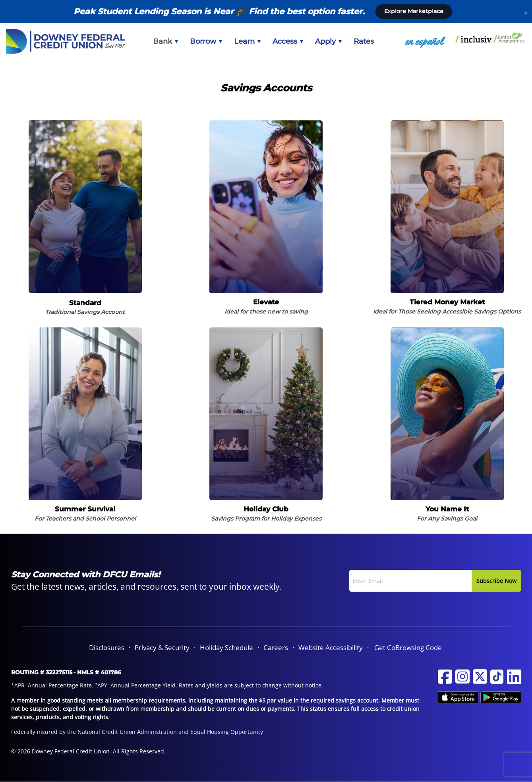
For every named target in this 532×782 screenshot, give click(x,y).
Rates (364, 41)
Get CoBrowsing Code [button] (408, 647)
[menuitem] (165, 41)
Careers (276, 647)
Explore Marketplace (414, 11)
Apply (328, 41)
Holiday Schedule (226, 647)
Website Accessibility (331, 647)
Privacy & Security (162, 647)
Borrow (206, 41)
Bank (165, 41)
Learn (247, 41)
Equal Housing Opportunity (227, 732)
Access (288, 41)
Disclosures (107, 647)
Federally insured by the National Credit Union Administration (94, 732)
